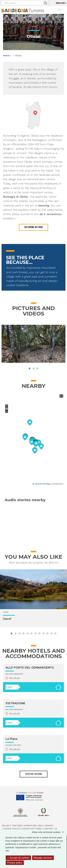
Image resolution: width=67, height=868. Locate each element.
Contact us (50, 829)
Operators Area (33, 826)
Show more (34, 774)
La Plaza (11, 739)
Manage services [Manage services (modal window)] (43, 858)
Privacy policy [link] (15, 863)
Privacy (49, 826)
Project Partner (12, 826)
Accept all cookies (18, 858)
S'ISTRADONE (15, 703)
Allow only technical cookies (49, 832)
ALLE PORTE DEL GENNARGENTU (30, 668)
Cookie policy (12, 829)
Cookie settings (32, 829)
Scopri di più (33, 227)
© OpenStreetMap (41, 484)
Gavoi (7, 619)
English (60, 3)
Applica (45, 3)
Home (6, 55)
